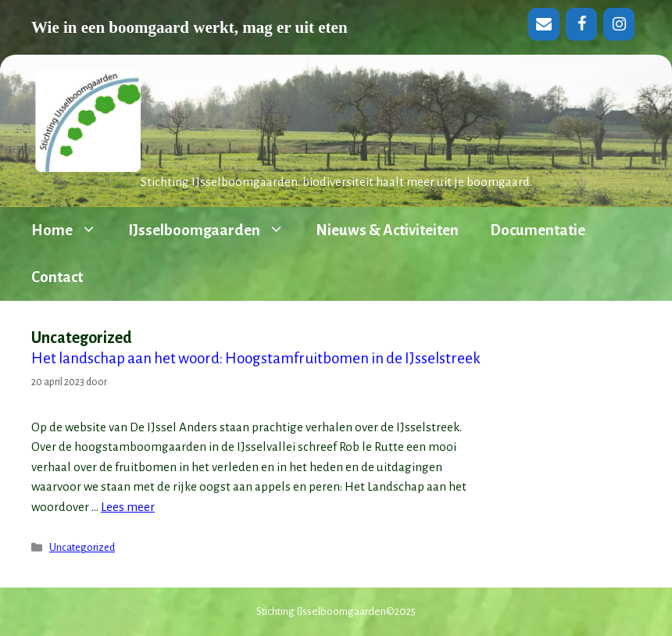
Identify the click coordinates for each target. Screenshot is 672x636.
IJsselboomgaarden (214, 230)
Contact (57, 277)
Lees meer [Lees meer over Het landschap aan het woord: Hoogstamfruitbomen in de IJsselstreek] (128, 507)
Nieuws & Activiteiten (387, 230)
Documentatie (538, 230)
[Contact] (544, 24)
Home (72, 230)
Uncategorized (82, 547)
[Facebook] (581, 24)
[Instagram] (619, 24)
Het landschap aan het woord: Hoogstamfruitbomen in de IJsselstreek (256, 358)
